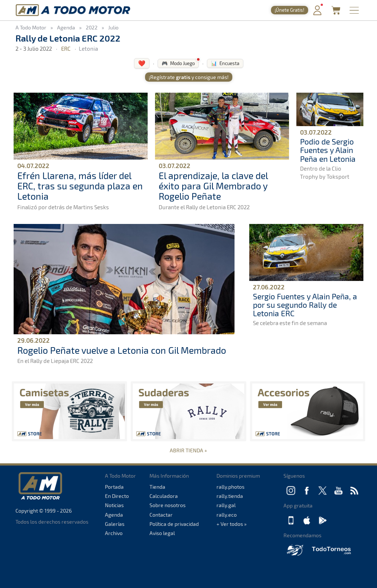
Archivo (114, 533)
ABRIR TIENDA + (188, 450)
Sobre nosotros (168, 505)
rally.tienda (230, 496)
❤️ (142, 63)
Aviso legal (162, 533)
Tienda (157, 487)
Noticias (114, 505)
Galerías (115, 524)
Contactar (161, 515)
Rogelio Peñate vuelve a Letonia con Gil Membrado (122, 350)
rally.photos (230, 487)
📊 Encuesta (225, 63)
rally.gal (226, 505)
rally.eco (227, 515)
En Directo (117, 496)
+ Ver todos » (232, 524)
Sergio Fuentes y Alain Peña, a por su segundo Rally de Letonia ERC (305, 305)
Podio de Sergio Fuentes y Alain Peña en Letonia (328, 150)
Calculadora (164, 496)
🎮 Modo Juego (178, 63)
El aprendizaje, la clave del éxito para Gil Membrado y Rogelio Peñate (213, 186)
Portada (114, 487)
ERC (66, 49)
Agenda (114, 515)
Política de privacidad (174, 524)
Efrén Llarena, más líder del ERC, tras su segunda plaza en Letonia (80, 186)
